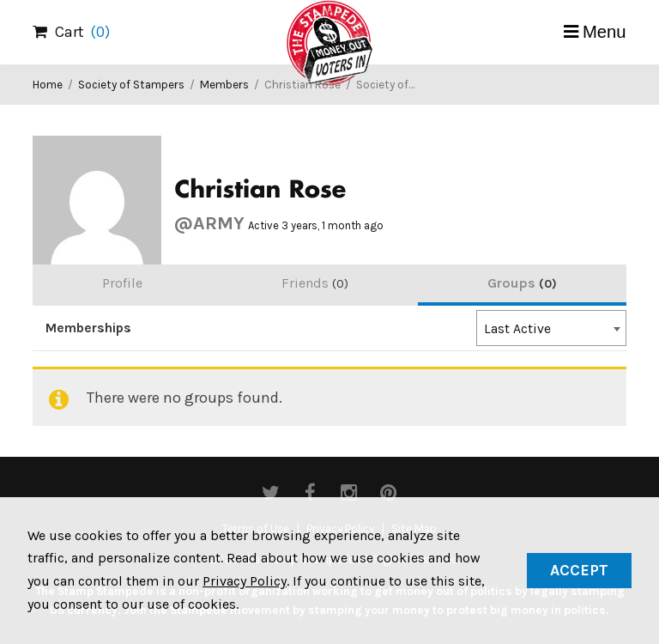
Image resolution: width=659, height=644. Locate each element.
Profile (122, 283)
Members (224, 85)
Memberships (88, 328)
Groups (522, 283)
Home (48, 85)
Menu (605, 32)
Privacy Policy (245, 581)
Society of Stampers (131, 85)
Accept (579, 570)
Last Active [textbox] (517, 329)
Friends (315, 283)
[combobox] (551, 328)
